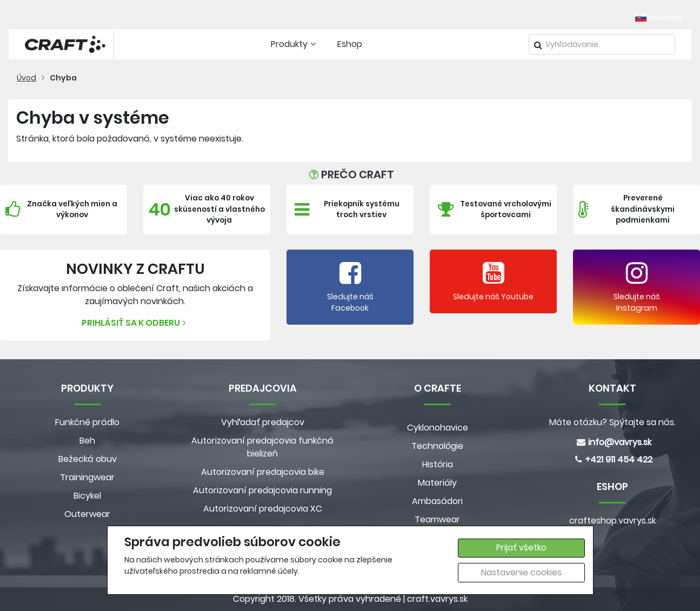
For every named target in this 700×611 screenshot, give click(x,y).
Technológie (437, 446)
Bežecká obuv (88, 459)
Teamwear (437, 519)
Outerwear (87, 514)
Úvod (26, 78)
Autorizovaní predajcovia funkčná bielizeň (262, 447)
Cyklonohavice (438, 428)
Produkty (295, 44)
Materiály (437, 483)
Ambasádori (437, 501)
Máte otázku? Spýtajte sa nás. (612, 422)
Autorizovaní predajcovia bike (263, 472)
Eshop (350, 44)
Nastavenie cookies (521, 572)
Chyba (63, 78)
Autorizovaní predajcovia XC (263, 509)
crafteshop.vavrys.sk (612, 521)
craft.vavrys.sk (437, 599)
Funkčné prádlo (87, 422)
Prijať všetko (521, 548)
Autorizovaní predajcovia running (262, 490)
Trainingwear (87, 477)
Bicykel (87, 496)
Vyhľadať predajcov (263, 422)
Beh (87, 441)
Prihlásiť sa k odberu (135, 323)
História (438, 464)
